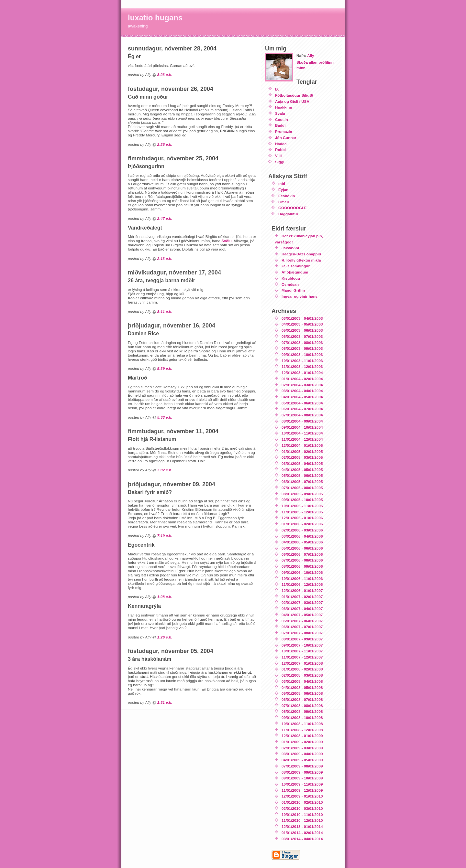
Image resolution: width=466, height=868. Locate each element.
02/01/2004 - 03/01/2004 (302, 385)
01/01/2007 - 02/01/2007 (302, 597)
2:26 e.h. (165, 144)
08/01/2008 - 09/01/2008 (302, 711)
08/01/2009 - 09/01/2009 (302, 772)
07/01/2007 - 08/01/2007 (302, 633)
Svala (280, 113)
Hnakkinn (284, 107)
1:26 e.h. (165, 637)
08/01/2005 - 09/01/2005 (302, 494)
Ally (311, 55)
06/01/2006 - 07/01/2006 (302, 554)
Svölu (227, 241)
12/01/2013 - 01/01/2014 (302, 826)
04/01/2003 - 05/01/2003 (302, 324)
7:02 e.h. (165, 470)
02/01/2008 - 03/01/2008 (302, 675)
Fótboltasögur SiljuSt (294, 95)
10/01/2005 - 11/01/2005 (302, 506)
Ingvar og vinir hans (300, 296)
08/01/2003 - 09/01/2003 (302, 348)
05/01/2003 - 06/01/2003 (302, 330)
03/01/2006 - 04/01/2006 (302, 536)
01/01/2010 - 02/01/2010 (302, 802)
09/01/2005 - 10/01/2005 (302, 500)
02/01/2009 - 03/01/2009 (302, 748)
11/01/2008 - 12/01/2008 (302, 730)
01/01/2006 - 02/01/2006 (302, 524)
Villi (278, 156)
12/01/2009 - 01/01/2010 (302, 796)
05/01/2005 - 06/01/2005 (302, 475)
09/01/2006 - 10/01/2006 (302, 572)
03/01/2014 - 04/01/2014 (302, 839)
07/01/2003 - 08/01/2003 (302, 343)
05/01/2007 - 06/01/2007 (302, 621)
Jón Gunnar (286, 138)
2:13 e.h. (165, 258)
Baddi (280, 125)
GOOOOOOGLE (293, 208)
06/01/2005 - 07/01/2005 (302, 482)
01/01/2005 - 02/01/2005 (302, 451)
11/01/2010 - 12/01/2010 (302, 820)
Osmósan (290, 284)
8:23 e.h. (165, 75)
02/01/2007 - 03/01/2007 (302, 602)
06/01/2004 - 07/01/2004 (302, 409)
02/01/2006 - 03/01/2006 (302, 530)
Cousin (282, 119)
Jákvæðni (290, 248)
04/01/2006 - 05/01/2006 (302, 542)
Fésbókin (287, 196)
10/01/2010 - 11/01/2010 (302, 814)
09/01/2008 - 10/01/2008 (302, 718)
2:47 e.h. (165, 218)
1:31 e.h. (165, 702)
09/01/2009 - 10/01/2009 (302, 778)
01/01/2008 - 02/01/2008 (302, 669)
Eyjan (283, 190)
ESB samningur (296, 266)
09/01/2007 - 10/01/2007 (302, 645)
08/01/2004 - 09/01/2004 (302, 421)
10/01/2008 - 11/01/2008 (302, 724)
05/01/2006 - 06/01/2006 (302, 548)
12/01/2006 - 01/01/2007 (302, 590)
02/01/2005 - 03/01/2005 (302, 457)
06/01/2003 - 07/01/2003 (302, 336)
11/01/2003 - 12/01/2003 (302, 366)
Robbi (280, 150)
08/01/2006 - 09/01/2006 (302, 566)
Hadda (281, 144)
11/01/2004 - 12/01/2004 (302, 439)
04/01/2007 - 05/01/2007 (302, 615)
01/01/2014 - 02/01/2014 (302, 833)
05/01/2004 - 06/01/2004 (302, 403)
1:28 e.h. (165, 597)
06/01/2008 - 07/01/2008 (302, 699)
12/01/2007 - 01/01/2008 (302, 663)
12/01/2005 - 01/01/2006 (302, 518)
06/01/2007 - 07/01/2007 (302, 627)
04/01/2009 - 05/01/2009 (302, 760)
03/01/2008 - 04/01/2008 (302, 681)
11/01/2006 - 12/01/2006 (302, 584)
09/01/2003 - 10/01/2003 (302, 354)
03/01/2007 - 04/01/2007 (302, 609)
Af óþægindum (295, 272)
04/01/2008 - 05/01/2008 (302, 687)
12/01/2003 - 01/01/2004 (302, 373)
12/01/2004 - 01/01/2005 (302, 445)
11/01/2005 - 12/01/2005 (302, 512)
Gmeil (283, 202)
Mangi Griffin (293, 290)
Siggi (280, 162)
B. (277, 89)
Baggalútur (288, 214)
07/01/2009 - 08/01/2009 (302, 766)
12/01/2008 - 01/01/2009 (302, 736)
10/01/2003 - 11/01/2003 (302, 361)
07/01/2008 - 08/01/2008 (302, 706)
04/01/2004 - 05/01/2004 (302, 397)
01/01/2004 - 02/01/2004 (302, 379)
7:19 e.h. (165, 536)
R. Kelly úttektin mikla (301, 260)
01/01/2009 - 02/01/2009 (302, 742)
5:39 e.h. (165, 368)
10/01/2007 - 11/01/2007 (302, 651)
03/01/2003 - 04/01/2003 (302, 318)
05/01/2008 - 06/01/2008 (302, 693)
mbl (282, 183)
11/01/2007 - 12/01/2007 (302, 657)
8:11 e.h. (165, 311)
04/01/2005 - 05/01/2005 (302, 470)
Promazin (284, 131)
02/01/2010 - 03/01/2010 (302, 808)
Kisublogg (291, 278)
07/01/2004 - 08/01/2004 (302, 415)
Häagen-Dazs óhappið (301, 254)
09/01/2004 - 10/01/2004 (302, 427)
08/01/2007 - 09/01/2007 (302, 639)
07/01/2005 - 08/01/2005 (302, 488)
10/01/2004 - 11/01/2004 (302, 433)
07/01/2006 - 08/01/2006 (302, 560)
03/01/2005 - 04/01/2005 (302, 463)
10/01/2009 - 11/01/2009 (302, 784)
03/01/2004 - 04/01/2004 (302, 391)
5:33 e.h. (165, 417)
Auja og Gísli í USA (292, 101)
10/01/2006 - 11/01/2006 (302, 579)
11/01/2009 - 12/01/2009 (302, 790)
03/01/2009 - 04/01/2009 (302, 754)
